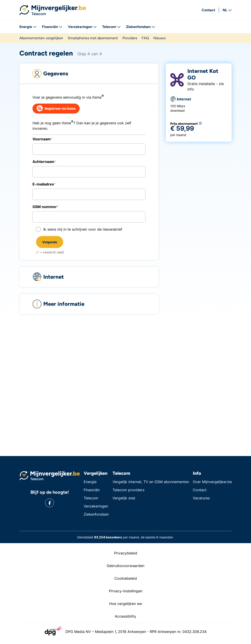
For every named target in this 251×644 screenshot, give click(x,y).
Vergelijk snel (124, 498)
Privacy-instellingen (126, 591)
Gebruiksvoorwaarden (125, 566)
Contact (208, 10)
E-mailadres (43, 184)
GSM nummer (45, 207)
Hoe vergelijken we (125, 604)
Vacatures (201, 498)
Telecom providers (128, 490)
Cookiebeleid (126, 578)
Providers (130, 38)
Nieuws (159, 38)
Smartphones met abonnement (93, 38)
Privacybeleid (126, 553)
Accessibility (125, 616)
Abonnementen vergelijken (41, 38)
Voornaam (42, 139)
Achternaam (43, 162)
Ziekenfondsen (141, 27)
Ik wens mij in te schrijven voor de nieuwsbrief (83, 229)
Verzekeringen (82, 27)
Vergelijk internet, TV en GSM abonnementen (151, 482)
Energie (28, 27)
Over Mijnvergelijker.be (212, 482)
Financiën (52, 27)
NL (227, 10)
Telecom (111, 27)
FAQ (145, 38)
